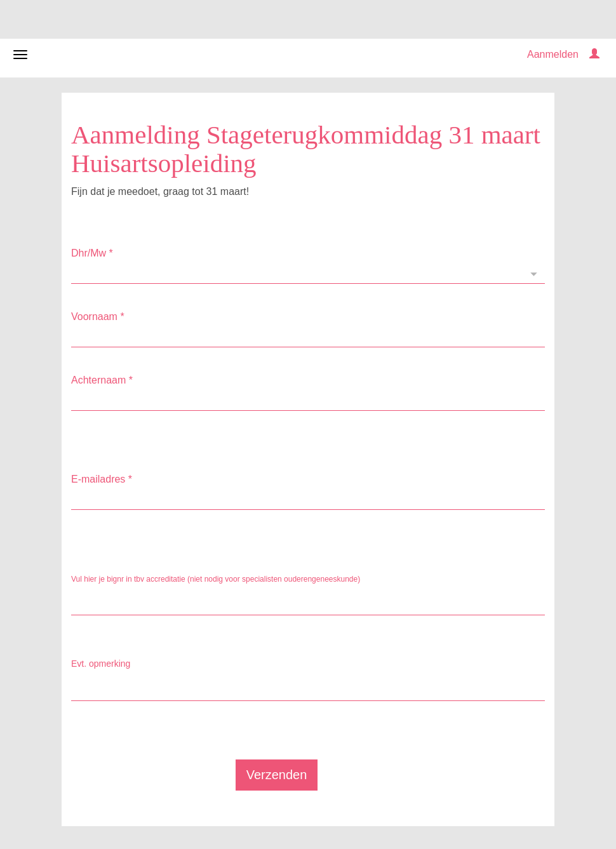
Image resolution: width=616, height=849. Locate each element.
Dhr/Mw (92, 253)
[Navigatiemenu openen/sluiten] (20, 55)
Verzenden (277, 775)
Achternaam (102, 380)
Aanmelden (553, 54)
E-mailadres (102, 479)
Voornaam (98, 317)
